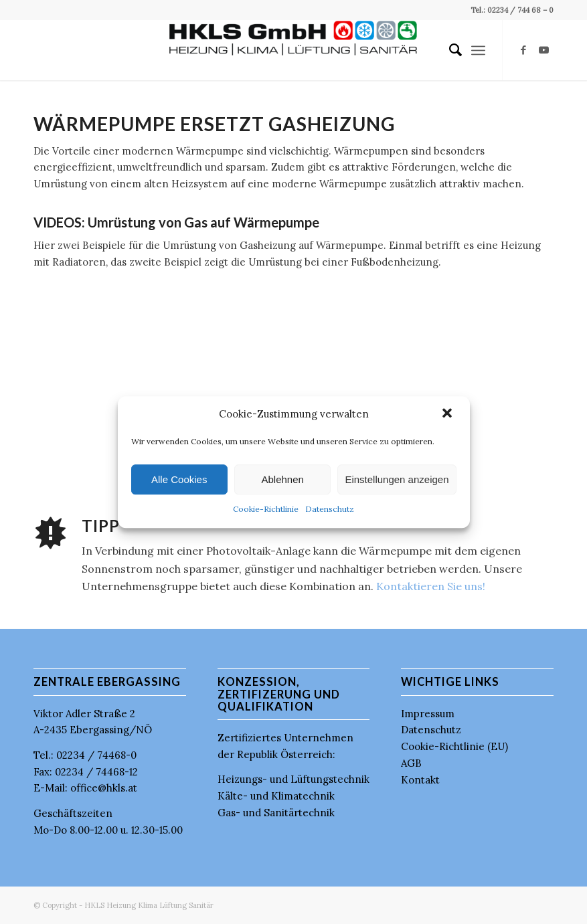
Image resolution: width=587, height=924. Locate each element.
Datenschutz (330, 510)
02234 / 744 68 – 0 (519, 10)
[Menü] (478, 50)
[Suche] (449, 50)
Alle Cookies (179, 479)
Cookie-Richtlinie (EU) (454, 746)
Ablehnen (282, 479)
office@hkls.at (104, 788)
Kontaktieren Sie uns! (431, 586)
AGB (411, 763)
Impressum (428, 714)
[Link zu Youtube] (543, 50)
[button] (448, 414)
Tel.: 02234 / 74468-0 (85, 755)
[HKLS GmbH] (293, 50)
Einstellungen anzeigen (397, 479)
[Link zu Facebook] (523, 50)
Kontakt (420, 780)
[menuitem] (449, 50)
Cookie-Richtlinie (266, 510)
